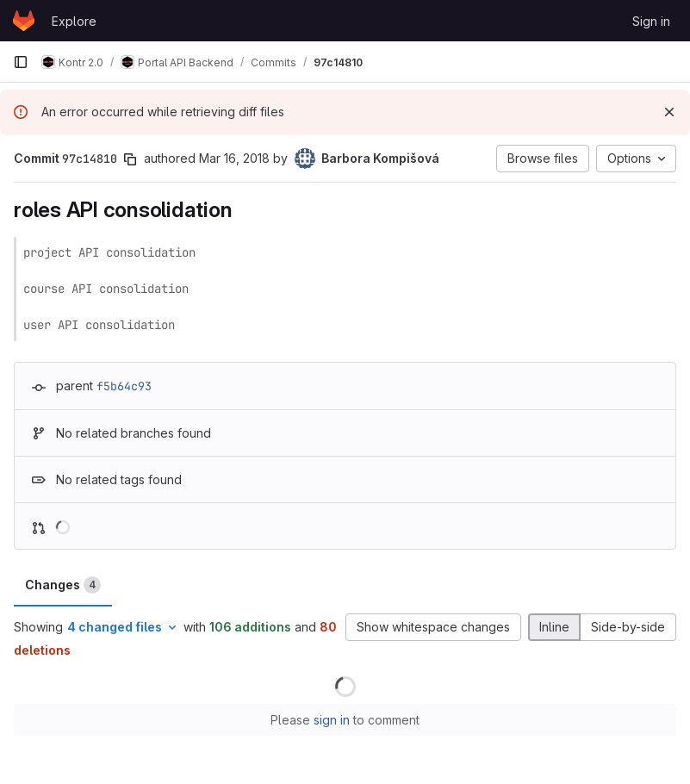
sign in (332, 720)
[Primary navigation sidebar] (21, 62)
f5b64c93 (124, 386)
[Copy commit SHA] (130, 159)
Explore (74, 21)
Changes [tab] (63, 585)
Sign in (651, 21)
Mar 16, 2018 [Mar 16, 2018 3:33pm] (234, 158)
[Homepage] (24, 21)
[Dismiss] (669, 112)
